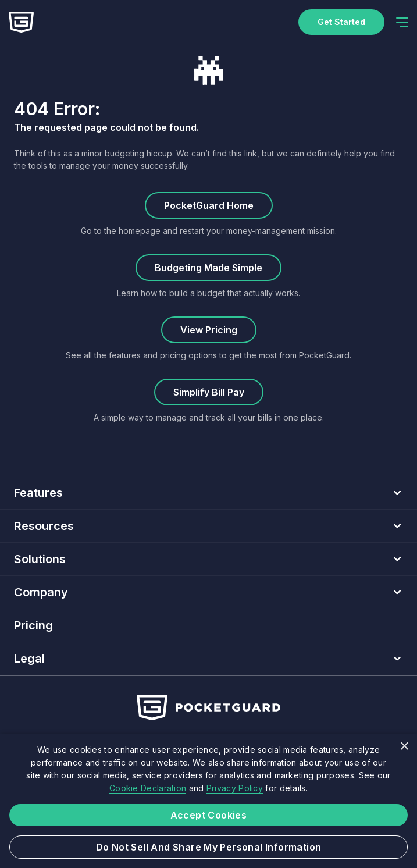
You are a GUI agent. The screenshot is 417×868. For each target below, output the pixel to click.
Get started (341, 22)
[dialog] (208, 801)
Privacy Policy (235, 788)
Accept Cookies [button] (209, 815)
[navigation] (402, 22)
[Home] (21, 22)
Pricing (33, 625)
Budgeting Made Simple (208, 268)
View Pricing (209, 330)
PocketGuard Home (209, 205)
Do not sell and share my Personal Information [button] (209, 847)
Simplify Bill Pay (209, 392)
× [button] (404, 747)
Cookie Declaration (148, 788)
